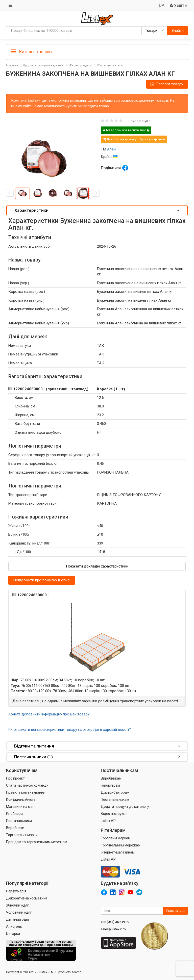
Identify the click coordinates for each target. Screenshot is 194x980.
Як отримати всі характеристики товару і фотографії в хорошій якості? (70, 730)
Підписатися (176, 911)
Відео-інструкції (114, 814)
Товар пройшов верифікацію (126, 130)
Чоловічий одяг (19, 912)
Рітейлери (14, 814)
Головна (12, 65)
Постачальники (19, 821)
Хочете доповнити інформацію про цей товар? (49, 714)
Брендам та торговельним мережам (37, 842)
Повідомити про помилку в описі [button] (42, 580)
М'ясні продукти (80, 65)
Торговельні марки (22, 835)
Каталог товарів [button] (31, 52)
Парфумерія (16, 891)
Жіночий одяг (17, 905)
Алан (111, 149)
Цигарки (13, 934)
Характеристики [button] (97, 210)
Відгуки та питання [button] (97, 746)
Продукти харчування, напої (43, 65)
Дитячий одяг (18, 919)
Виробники (15, 828)
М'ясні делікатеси (110, 65)
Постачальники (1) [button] (97, 757)
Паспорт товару (166, 84)
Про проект (15, 778)
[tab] (97, 51)
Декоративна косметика (27, 898)
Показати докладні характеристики (97, 566)
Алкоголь (14, 926)
